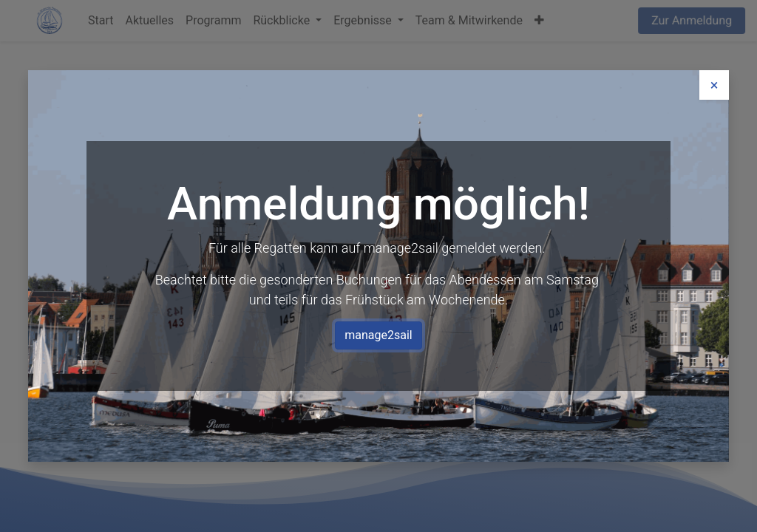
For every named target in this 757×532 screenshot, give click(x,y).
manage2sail (378, 333)
